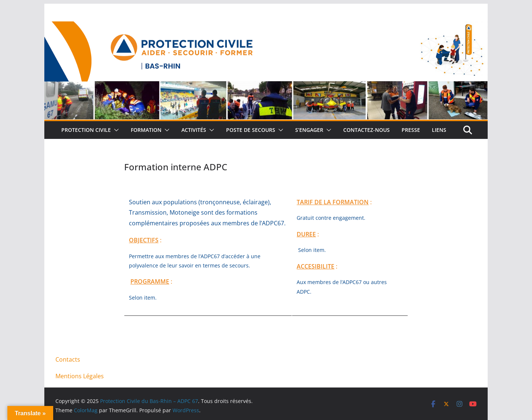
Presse (411, 130)
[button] (115, 130)
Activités (194, 130)
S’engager (309, 130)
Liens (439, 130)
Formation (146, 130)
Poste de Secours (251, 130)
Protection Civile (86, 130)
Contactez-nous (366, 130)
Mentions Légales (80, 376)
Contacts (68, 359)
